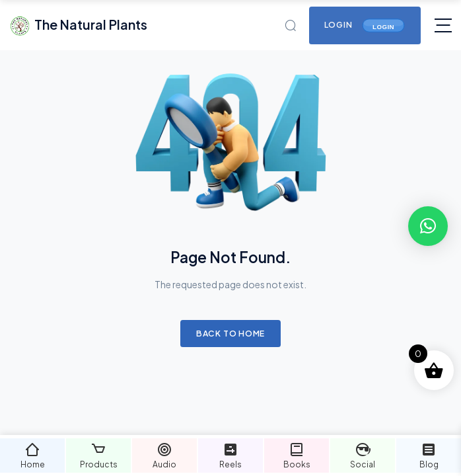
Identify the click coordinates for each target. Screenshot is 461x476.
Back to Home (230, 333)
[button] (428, 226)
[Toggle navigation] (443, 25)
